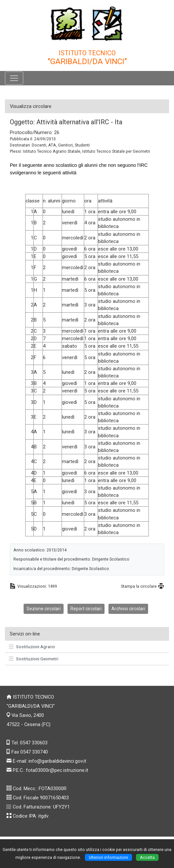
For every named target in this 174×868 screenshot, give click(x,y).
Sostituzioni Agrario (32, 647)
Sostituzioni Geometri (34, 659)
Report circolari (86, 609)
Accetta (147, 857)
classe (33, 201)
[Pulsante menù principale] (14, 78)
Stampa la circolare (139, 586)
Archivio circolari (128, 609)
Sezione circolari (44, 609)
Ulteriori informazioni (108, 857)
